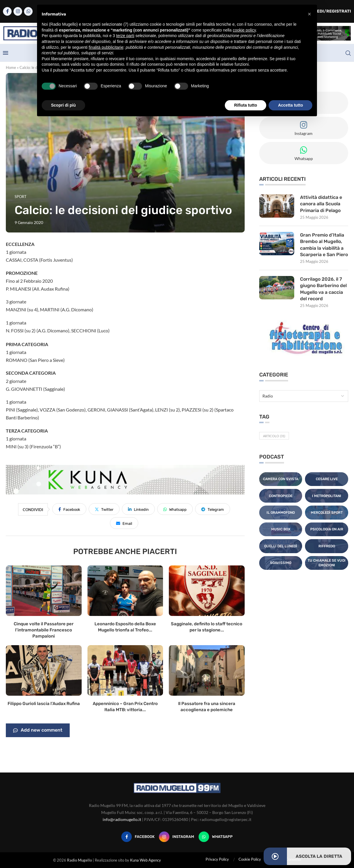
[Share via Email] (124, 523)
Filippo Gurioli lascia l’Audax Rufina (44, 704)
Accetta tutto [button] (290, 105)
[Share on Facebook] (69, 509)
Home (11, 67)
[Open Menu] (6, 53)
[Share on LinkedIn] (138, 509)
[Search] (348, 53)
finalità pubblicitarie (106, 47)
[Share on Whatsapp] (175, 509)
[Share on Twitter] (104, 509)
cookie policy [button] (244, 30)
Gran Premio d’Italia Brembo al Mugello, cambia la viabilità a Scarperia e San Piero (324, 245)
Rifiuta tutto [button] (246, 105)
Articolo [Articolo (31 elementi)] (274, 436)
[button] (309, 14)
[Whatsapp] (28, 11)
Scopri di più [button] (63, 105)
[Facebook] (7, 11)
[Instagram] (18, 11)
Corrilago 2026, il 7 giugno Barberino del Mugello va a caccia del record (323, 289)
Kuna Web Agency (146, 860)
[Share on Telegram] (213, 509)
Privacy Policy (217, 859)
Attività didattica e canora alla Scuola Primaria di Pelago (321, 204)
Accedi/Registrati (327, 11)
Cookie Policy (250, 859)
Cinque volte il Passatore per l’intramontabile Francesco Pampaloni (44, 630)
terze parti (125, 36)
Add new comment (38, 730)
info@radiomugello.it (122, 819)
